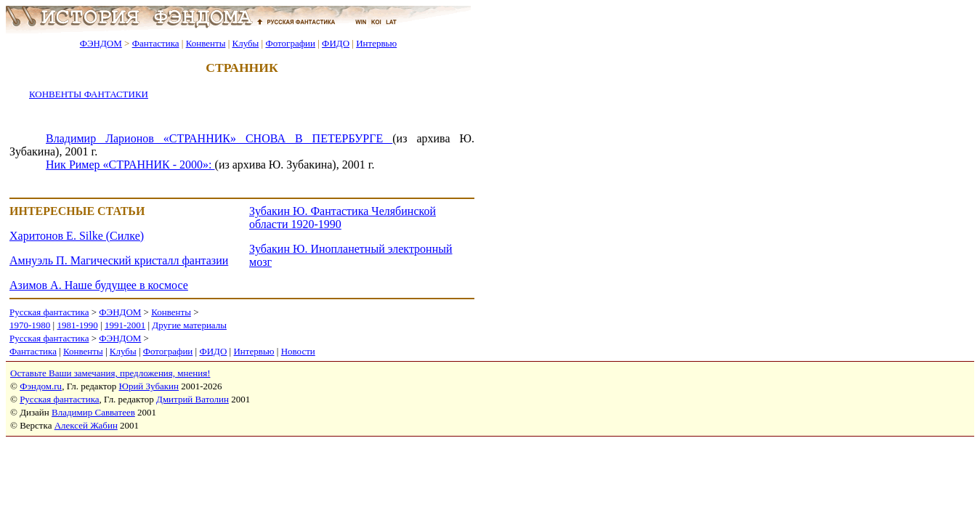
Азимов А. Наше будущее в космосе (99, 285)
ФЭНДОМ (101, 43)
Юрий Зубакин (149, 386)
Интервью (376, 43)
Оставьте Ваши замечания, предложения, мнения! (110, 373)
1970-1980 (30, 325)
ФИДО (336, 43)
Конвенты (206, 43)
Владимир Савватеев (93, 412)
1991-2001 (125, 325)
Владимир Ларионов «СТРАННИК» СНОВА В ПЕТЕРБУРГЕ (219, 138)
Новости (298, 351)
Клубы (245, 43)
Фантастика (156, 43)
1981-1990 (77, 325)
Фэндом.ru (41, 386)
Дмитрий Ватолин (193, 399)
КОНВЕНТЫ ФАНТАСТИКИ (89, 94)
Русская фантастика (49, 312)
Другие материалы (189, 325)
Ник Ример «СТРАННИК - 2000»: (130, 165)
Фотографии (290, 43)
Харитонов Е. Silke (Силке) (77, 236)
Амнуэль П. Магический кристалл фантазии (119, 260)
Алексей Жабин (86, 425)
